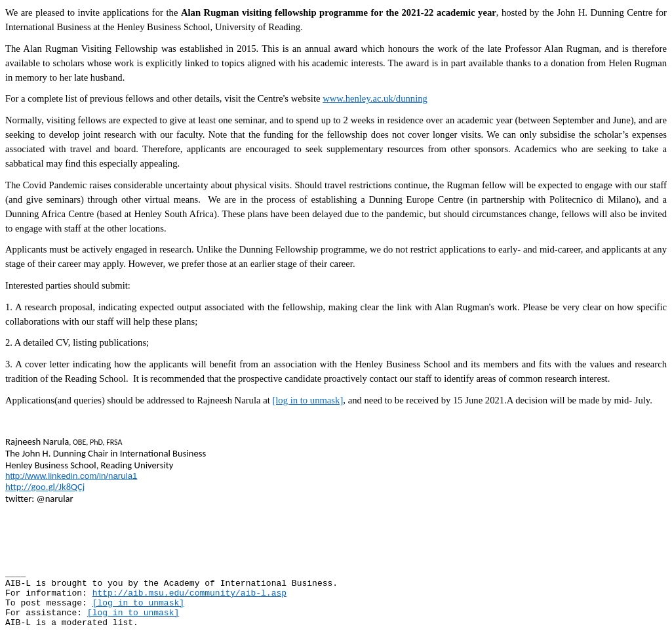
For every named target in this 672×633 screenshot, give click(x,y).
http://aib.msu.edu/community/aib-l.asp (189, 593)
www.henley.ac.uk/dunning (375, 98)
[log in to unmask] (307, 400)
